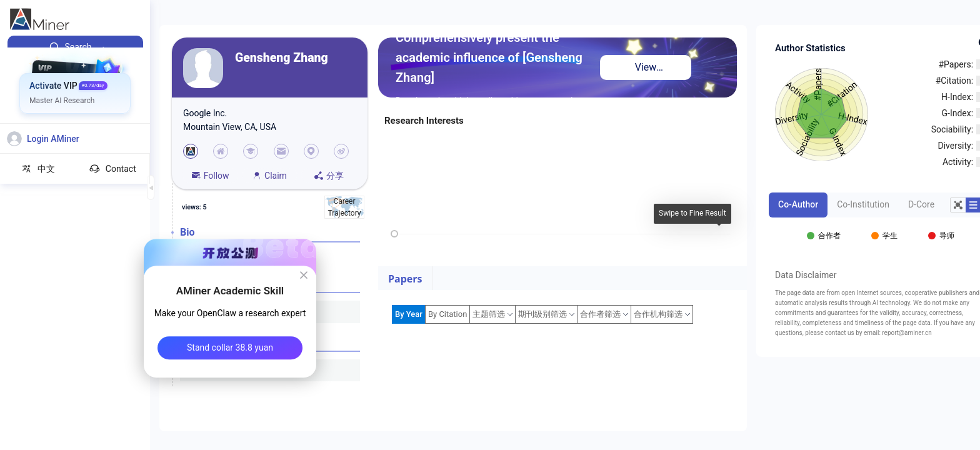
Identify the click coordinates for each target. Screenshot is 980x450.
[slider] (394, 234)
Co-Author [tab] (798, 204)
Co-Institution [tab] (863, 204)
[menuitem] (75, 47)
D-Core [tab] (921, 204)
